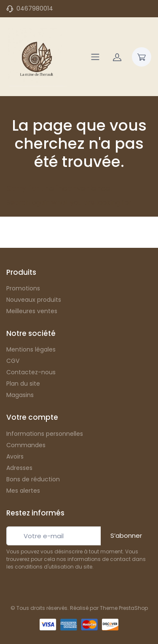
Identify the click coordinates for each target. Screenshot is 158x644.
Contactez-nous (31, 372)
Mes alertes (23, 491)
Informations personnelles (45, 434)
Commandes (26, 445)
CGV (13, 361)
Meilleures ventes (32, 311)
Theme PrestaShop (124, 608)
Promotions (23, 288)
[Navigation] (95, 57)
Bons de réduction (33, 479)
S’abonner (126, 535)
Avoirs (15, 456)
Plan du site (23, 384)
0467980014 (35, 8)
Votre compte (32, 417)
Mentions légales (31, 349)
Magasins (20, 395)
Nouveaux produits (34, 300)
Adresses (19, 468)
